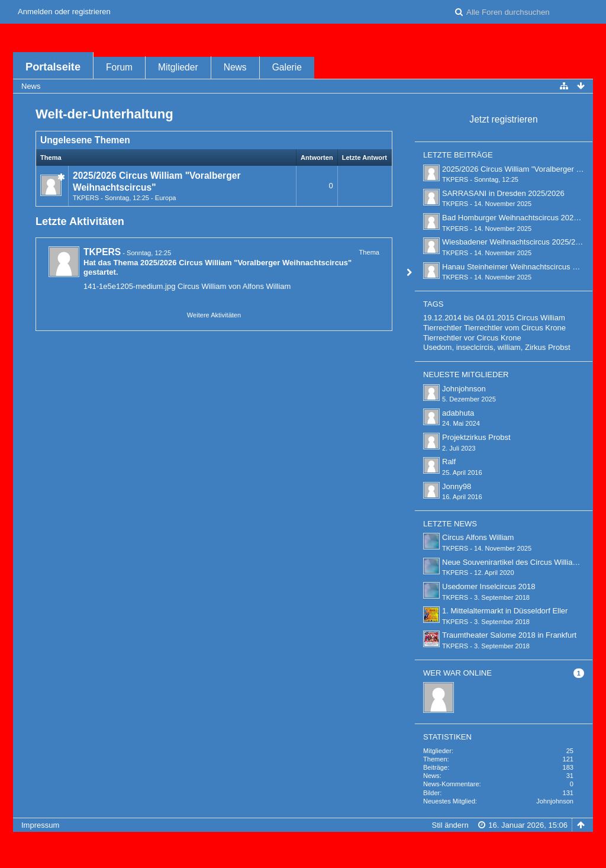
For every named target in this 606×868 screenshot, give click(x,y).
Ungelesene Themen (85, 140)
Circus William (541, 318)
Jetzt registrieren (503, 119)
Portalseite (53, 67)
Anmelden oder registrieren (64, 12)
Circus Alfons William (478, 537)
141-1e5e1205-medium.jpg (129, 286)
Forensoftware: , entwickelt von (303, 845)
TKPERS (86, 198)
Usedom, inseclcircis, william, (473, 347)
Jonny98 (457, 486)
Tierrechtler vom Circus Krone (515, 328)
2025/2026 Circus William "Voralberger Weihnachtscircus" (246, 263)
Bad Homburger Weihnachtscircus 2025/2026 (520, 218)
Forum (119, 67)
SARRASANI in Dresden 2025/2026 (503, 193)
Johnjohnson (464, 389)
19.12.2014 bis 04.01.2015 (469, 318)
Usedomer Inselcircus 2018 (489, 586)
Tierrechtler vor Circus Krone (472, 338)
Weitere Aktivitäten (214, 315)
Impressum (40, 825)
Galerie (287, 67)
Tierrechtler (442, 328)
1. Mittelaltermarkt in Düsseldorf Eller (505, 611)
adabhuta (458, 413)
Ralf (449, 462)
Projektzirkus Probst (476, 437)
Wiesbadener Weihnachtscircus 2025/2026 (515, 242)
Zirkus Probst (548, 347)
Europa (166, 198)
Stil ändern (450, 825)
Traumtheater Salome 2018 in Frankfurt (509, 635)
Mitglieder (178, 67)
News (235, 67)
